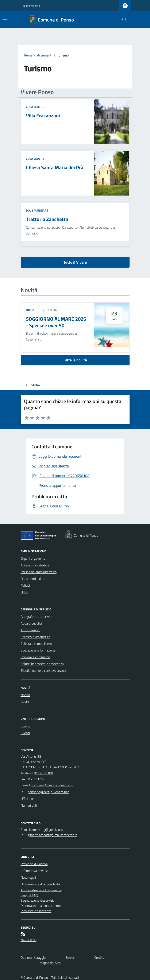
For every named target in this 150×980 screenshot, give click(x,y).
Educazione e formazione (38, 650)
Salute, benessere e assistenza (42, 664)
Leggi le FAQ (29, 895)
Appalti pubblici (31, 623)
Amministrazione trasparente (41, 890)
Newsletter (29, 940)
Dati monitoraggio (33, 957)
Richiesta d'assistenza (36, 911)
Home (28, 55)
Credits (99, 957)
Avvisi (25, 702)
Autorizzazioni (30, 630)
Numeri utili (29, 805)
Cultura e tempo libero (36, 644)
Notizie (31, 310)
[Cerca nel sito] (123, 20)
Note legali (28, 877)
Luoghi (25, 726)
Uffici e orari (29, 799)
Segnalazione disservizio (38, 900)
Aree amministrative (35, 565)
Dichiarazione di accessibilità (40, 884)
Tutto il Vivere (75, 262)
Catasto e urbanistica (35, 637)
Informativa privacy (34, 871)
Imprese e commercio (36, 657)
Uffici (24, 592)
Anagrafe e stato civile (36, 617)
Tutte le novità (75, 360)
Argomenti (45, 55)
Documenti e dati (33, 579)
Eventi (25, 733)
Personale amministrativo (39, 572)
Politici (25, 585)
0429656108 (43, 773)
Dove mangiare (37, 210)
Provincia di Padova (34, 864)
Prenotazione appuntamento (41, 906)
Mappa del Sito (50, 963)
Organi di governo (33, 558)
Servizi (70, 957)
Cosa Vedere (35, 107)
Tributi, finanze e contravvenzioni (44, 670)
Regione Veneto (30, 6)
